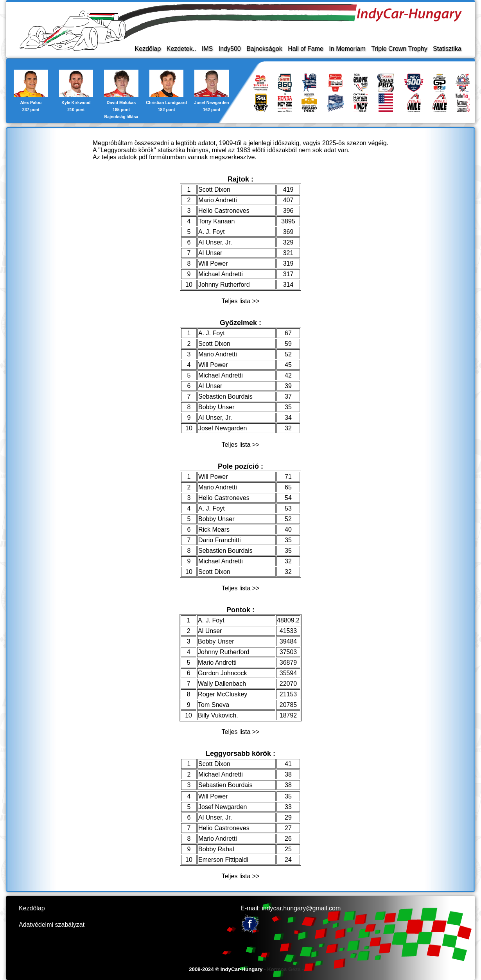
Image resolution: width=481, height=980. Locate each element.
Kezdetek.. (181, 49)
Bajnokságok (264, 49)
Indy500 (230, 49)
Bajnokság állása (121, 117)
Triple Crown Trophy (399, 49)
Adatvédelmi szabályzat (52, 925)
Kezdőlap (148, 49)
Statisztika (447, 49)
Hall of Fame (306, 49)
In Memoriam (347, 49)
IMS (207, 49)
